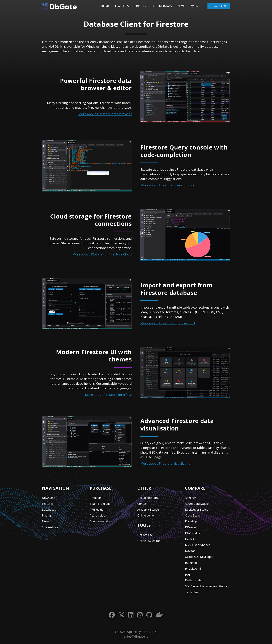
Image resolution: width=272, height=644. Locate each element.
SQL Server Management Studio (206, 586)
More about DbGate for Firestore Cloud (102, 254)
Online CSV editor (149, 541)
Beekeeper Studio (197, 510)
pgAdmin (191, 563)
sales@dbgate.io (136, 636)
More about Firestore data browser (105, 114)
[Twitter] (122, 615)
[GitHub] (149, 615)
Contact (142, 504)
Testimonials (162, 6)
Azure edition (98, 515)
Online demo (146, 515)
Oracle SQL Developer (199, 557)
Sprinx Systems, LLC (142, 632)
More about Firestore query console (167, 185)
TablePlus (192, 592)
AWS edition (97, 510)
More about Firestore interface (108, 395)
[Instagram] (140, 615)
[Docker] (160, 615)
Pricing (140, 6)
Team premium (100, 504)
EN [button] (195, 6)
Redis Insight (194, 580)
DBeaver (191, 527)
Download (219, 6)
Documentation (148, 498)
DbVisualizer (193, 533)
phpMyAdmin (194, 569)
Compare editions (101, 521)
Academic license (148, 510)
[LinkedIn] (131, 615)
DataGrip (191, 521)
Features (122, 6)
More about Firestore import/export (168, 323)
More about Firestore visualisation (166, 463)
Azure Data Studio (197, 504)
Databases (49, 510)
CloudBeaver (193, 515)
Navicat (190, 551)
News (181, 6)
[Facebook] (112, 615)
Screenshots (50, 527)
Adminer (191, 498)
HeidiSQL (191, 539)
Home (105, 6)
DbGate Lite (145, 535)
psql (188, 574)
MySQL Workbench (198, 545)
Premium (96, 498)
